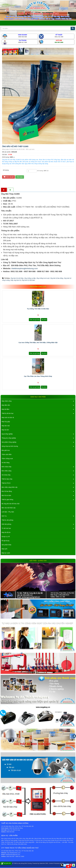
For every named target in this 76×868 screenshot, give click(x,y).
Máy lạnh (4, 549)
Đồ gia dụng (5, 541)
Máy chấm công (7, 401)
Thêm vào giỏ (9, 177)
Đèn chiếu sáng (6, 471)
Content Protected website (56, 863)
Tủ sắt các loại (6, 528)
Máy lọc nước (6, 553)
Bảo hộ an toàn (6, 495)
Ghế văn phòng (6, 524)
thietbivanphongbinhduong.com (25, 268)
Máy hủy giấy (6, 422)
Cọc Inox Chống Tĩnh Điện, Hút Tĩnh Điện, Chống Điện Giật (38, 343)
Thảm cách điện (7, 454)
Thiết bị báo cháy (7, 479)
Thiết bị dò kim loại (7, 413)
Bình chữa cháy (6, 467)
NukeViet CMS (44, 863)
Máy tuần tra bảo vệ (8, 417)
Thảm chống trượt (7, 459)
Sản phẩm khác (6, 545)
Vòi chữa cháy (6, 475)
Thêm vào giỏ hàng (35, 320)
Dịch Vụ (4, 516)
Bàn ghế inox (6, 450)
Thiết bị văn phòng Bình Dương (23, 863)
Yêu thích (44, 320)
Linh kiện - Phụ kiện (8, 512)
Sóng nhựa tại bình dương (10, 446)
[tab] (4, 190)
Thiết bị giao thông (7, 500)
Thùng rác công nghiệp (9, 438)
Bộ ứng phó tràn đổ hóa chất (10, 504)
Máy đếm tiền (6, 405)
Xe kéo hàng (6, 463)
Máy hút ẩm (5, 430)
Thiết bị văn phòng (7, 520)
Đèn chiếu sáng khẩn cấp (9, 487)
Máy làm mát (6, 426)
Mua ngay (20, 177)
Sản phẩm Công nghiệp (9, 442)
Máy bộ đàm (5, 409)
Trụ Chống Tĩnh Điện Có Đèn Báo (38, 309)
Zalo (65, 865)
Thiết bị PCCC (6, 483)
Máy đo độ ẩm (6, 532)
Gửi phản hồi (6, 863)
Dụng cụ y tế (6, 536)
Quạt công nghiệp (7, 434)
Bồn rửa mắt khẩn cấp (9, 508)
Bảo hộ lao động (7, 491)
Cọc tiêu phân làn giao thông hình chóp (38, 376)
